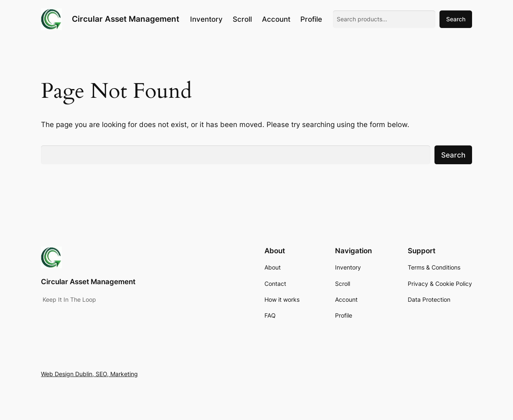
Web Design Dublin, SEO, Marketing (89, 374)
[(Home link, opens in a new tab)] (51, 19)
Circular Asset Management (126, 19)
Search (456, 19)
